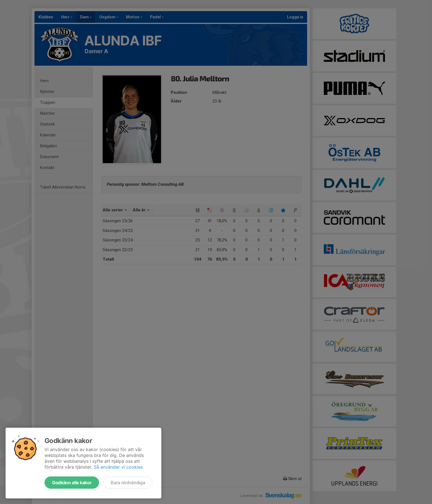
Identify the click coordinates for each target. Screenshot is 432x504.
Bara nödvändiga (128, 483)
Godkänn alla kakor (72, 483)
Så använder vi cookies (118, 467)
